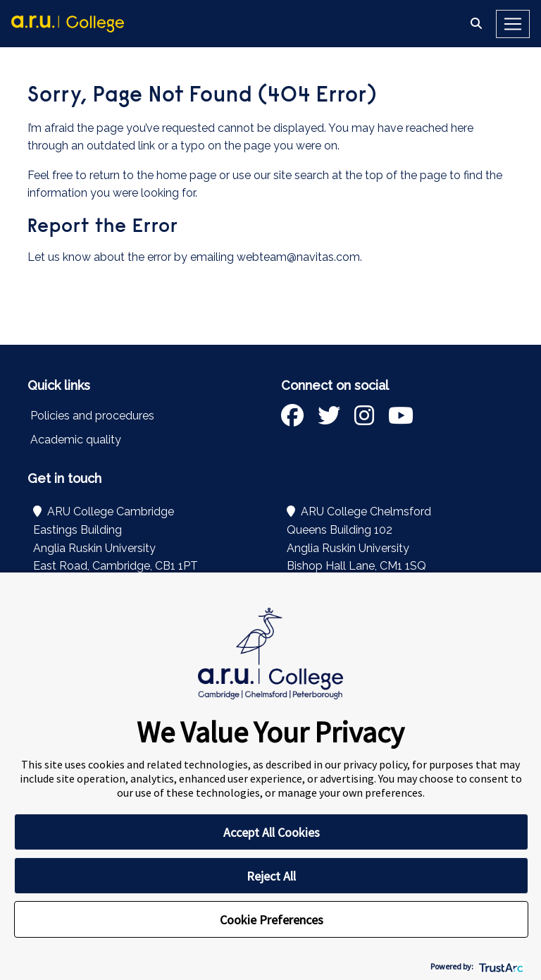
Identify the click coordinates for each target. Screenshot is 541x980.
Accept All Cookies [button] (272, 832)
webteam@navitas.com (298, 257)
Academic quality (76, 440)
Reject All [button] (271, 876)
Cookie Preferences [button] (272, 920)
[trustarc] (500, 966)
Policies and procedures (92, 416)
